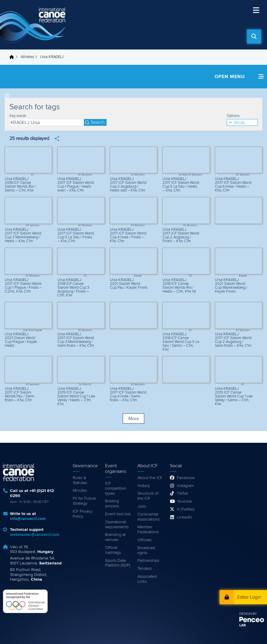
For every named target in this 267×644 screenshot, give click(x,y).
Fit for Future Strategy (84, 501)
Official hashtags (113, 550)
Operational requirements (117, 525)
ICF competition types (116, 488)
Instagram (185, 486)
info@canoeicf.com (28, 519)
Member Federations (148, 530)
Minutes (80, 491)
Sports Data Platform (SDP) (118, 563)
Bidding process (112, 504)
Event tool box (118, 514)
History (144, 486)
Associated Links (147, 579)
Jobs (142, 506)
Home (13, 57)
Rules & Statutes (80, 480)
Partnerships (148, 561)
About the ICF (150, 478)
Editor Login (249, 597)
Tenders (145, 569)
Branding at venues (115, 537)
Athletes (27, 57)
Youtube (184, 501)
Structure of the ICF (148, 496)
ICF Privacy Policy (83, 514)
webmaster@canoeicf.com (35, 535)
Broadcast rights (146, 550)
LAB (243, 625)
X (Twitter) (186, 509)
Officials (145, 540)
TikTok (183, 493)
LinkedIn (185, 517)
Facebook (186, 478)
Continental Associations (149, 517)
